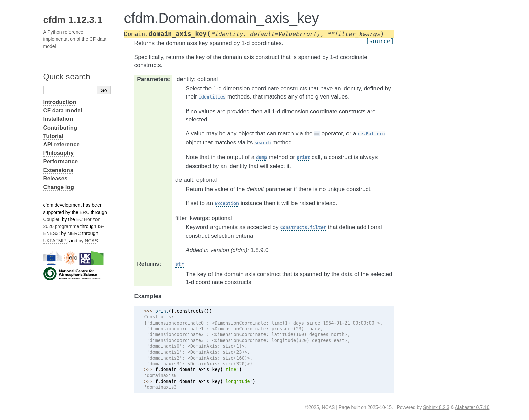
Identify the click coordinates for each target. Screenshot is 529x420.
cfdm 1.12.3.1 (73, 20)
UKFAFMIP (55, 241)
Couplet (51, 219)
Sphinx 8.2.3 (436, 407)
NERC (74, 233)
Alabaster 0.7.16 (472, 407)
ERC (85, 212)
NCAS (91, 241)
